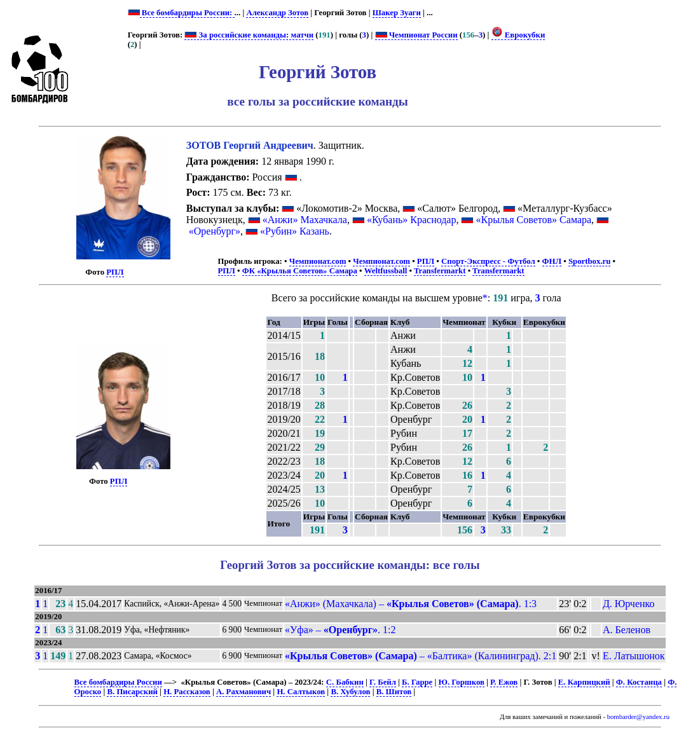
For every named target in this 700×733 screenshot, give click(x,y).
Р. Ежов (504, 682)
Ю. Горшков (462, 682)
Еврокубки (518, 35)
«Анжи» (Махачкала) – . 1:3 (411, 604)
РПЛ (115, 272)
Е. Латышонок (634, 656)
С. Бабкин (345, 682)
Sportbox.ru (589, 261)
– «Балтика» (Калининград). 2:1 (421, 656)
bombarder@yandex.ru (638, 717)
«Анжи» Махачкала (305, 220)
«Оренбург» (215, 231)
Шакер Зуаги (397, 13)
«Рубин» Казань (295, 231)
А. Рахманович (244, 692)
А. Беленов (627, 630)
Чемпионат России (416, 35)
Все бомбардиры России (118, 682)
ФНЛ (552, 261)
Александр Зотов (277, 13)
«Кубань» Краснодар (412, 220)
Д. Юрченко (629, 604)
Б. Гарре (417, 682)
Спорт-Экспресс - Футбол (488, 261)
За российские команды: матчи (249, 35)
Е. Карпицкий (584, 682)
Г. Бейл (383, 682)
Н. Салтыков (301, 692)
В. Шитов (394, 692)
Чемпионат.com (318, 261)
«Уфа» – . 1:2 (340, 630)
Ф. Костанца (639, 682)
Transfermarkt (440, 271)
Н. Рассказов (187, 692)
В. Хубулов (350, 692)
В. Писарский (132, 692)
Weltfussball (386, 271)
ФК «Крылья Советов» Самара (300, 271)
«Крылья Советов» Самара (533, 220)
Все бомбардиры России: (187, 13)
